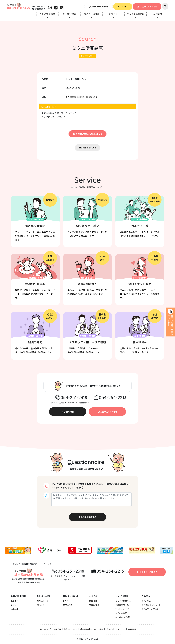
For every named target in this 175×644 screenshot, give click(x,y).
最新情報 (93, 601)
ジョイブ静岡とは (123, 601)
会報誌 (14, 605)
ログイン (123, 6)
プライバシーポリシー (116, 629)
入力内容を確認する (87, 517)
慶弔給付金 (68, 605)
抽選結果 (15, 609)
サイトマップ (45, 629)
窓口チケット (43, 605)
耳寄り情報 (94, 605)
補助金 (66, 601)
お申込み (15, 601)
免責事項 (132, 629)
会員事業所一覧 (122, 605)
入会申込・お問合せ (147, 6)
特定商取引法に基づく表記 (92, 629)
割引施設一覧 (43, 601)
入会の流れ (68, 412)
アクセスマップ (122, 609)
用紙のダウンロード (99, 6)
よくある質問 (121, 613)
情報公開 (57, 629)
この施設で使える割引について (88, 134)
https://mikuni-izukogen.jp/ (82, 97)
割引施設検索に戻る (87, 147)
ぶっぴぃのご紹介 (123, 617)
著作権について (71, 629)
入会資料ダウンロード (151, 605)
